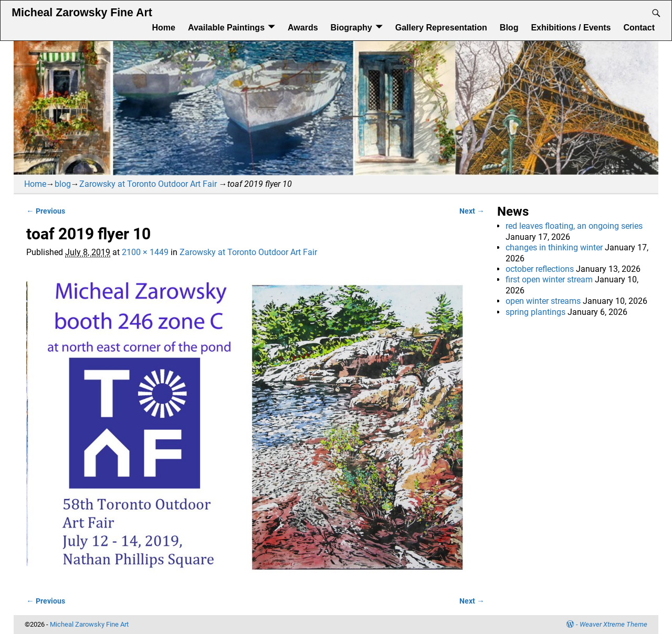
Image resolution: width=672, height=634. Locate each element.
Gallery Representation (441, 28)
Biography (351, 28)
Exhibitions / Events (571, 28)
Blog (509, 28)
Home (163, 28)
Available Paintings (226, 28)
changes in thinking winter (554, 247)
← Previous (45, 211)
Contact (639, 28)
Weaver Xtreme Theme (613, 624)
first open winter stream (549, 279)
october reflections (540, 269)
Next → (472, 211)
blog (63, 184)
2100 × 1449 (145, 252)
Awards (303, 28)
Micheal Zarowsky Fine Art (82, 13)
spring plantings (535, 312)
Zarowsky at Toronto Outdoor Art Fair (148, 184)
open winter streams (543, 301)
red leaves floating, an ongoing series (574, 226)
